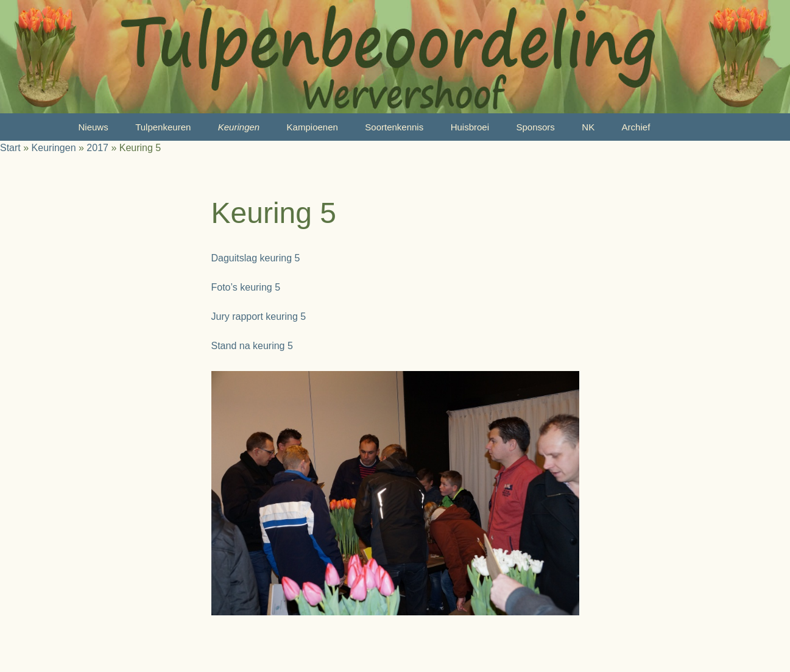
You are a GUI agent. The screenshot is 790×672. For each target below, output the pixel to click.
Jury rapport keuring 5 (259, 317)
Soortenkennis (394, 127)
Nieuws (93, 127)
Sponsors (535, 127)
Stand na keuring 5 (252, 346)
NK (588, 127)
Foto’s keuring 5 (246, 287)
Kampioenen (312, 127)
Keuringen (239, 127)
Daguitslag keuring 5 (256, 258)
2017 (97, 148)
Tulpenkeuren (163, 127)
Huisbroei (470, 127)
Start (10, 148)
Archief (636, 127)
